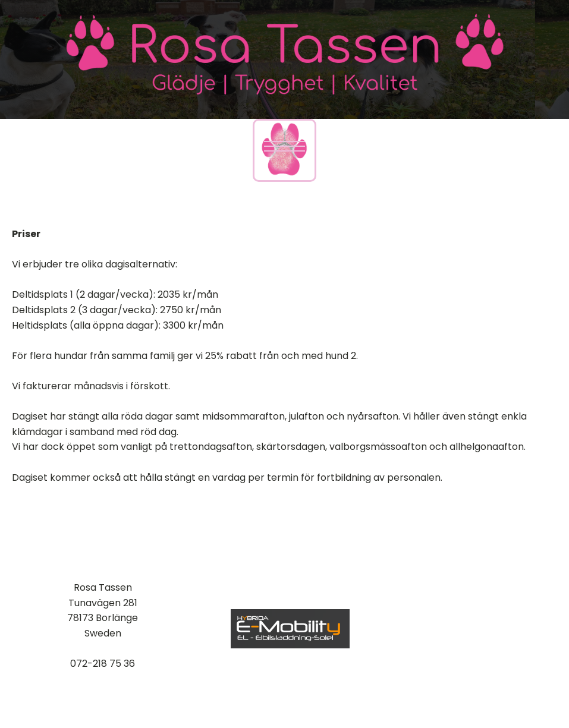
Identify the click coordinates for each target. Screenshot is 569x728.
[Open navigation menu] (284, 146)
